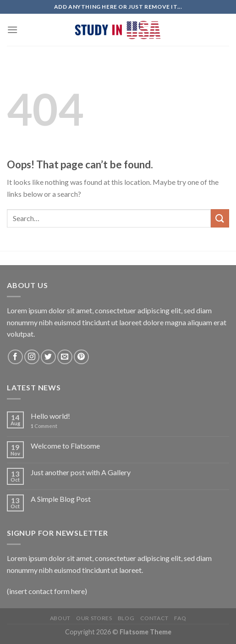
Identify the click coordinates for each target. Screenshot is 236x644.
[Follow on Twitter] (48, 357)
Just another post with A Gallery (81, 472)
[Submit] (220, 218)
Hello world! (50, 416)
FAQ (180, 618)
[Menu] (12, 30)
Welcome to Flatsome (65, 446)
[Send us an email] (65, 357)
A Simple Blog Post (61, 499)
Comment (44, 426)
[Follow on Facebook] (15, 357)
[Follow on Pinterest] (81, 357)
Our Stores (94, 618)
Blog (126, 618)
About (60, 618)
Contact (154, 618)
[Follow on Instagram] (32, 357)
